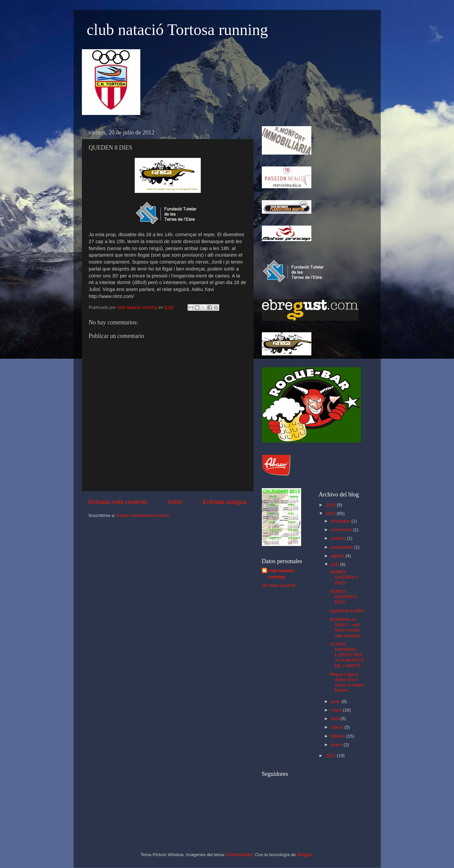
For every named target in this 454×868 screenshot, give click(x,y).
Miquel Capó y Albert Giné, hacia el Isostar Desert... (347, 682)
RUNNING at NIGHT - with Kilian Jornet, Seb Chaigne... (347, 628)
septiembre (343, 547)
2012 (331, 513)
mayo (337, 710)
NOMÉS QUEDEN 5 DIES (344, 597)
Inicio (175, 502)
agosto (338, 556)
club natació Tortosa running (177, 30)
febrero (339, 736)
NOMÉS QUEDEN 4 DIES (344, 577)
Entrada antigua (225, 502)
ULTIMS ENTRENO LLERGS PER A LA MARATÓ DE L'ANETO (347, 655)
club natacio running (281, 574)
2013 (331, 505)
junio (336, 701)
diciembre (341, 521)
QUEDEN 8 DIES (347, 611)
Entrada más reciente (118, 502)
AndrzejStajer (239, 855)
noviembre (342, 530)
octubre (339, 538)
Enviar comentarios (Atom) (143, 515)
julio (335, 564)
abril (336, 719)
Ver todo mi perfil (279, 585)
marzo (338, 727)
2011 (331, 756)
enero (337, 745)
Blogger (305, 855)
